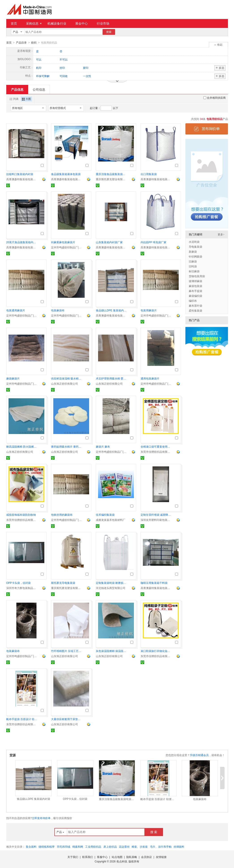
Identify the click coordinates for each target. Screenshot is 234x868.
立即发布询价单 (41, 818)
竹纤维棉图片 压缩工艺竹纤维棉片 (67, 651)
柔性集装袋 (195, 310)
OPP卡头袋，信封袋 (18, 583)
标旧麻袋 (194, 271)
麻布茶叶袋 (195, 306)
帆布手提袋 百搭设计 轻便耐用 (22, 719)
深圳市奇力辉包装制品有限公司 (22, 588)
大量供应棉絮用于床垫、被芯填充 (67, 719)
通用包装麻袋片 (150, 378)
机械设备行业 (57, 23)
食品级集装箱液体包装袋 (66, 174)
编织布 (193, 301)
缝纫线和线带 (47, 847)
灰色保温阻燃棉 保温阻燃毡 (112, 651)
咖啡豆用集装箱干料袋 (154, 583)
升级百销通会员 (199, 755)
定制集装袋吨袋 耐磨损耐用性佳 (112, 583)
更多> (221, 234)
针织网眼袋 (195, 256)
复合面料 (31, 847)
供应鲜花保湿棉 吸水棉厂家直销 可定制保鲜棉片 (67, 378)
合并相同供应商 (215, 98)
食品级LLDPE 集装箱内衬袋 (112, 310)
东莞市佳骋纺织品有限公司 (156, 452)
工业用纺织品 (93, 847)
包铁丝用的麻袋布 (62, 515)
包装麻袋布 (58, 310)
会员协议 (146, 857)
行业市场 (103, 23)
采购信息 (34, 23)
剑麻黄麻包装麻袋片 (63, 242)
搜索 (109, 32)
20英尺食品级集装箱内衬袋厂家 (22, 242)
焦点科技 (122, 861)
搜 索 (154, 832)
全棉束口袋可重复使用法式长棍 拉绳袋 (156, 447)
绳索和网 (78, 847)
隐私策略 (132, 857)
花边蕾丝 (124, 847)
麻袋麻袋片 (13, 378)
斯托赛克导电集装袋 (63, 583)
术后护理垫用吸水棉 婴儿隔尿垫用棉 (112, 378)
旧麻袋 (193, 261)
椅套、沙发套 (140, 847)
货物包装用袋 (197, 276)
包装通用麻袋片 (16, 310)
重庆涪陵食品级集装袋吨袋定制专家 (112, 174)
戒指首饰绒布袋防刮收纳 (21, 515)
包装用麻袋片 (149, 310)
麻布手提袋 (195, 291)
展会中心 (82, 23)
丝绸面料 (179, 847)
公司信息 (39, 89)
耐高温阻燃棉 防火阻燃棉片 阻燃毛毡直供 (22, 447)
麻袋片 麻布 (103, 447)
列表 (14, 99)
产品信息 (17, 89)
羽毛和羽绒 (64, 847)
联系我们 (88, 857)
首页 (14, 23)
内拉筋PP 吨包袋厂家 (153, 242)
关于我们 (73, 857)
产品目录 (21, 43)
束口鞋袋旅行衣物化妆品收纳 (156, 651)
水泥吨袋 (194, 242)
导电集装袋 (195, 247)
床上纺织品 (110, 847)
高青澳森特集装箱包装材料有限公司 (22, 179)
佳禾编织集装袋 (105, 515)
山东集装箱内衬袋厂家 (109, 242)
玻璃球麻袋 (195, 281)
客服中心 (102, 857)
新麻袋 (193, 252)
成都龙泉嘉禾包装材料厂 (111, 520)
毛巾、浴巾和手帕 (161, 847)
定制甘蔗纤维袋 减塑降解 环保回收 (156, 515)
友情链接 (161, 857)
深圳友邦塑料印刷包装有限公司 (156, 520)
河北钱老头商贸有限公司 (111, 588)
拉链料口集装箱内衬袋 (20, 174)
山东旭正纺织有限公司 (64, 384)
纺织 (34, 43)
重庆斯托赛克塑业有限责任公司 (112, 179)
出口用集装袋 (149, 174)
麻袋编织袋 (195, 296)
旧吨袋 (193, 266)
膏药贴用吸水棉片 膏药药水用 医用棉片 (67, 447)
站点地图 (117, 857)
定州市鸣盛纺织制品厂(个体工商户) (67, 247)
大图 (26, 99)
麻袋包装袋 (195, 286)
